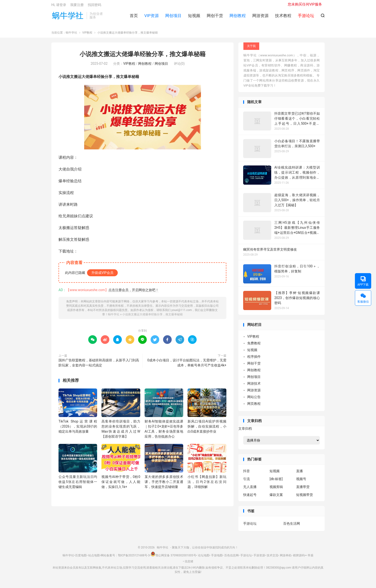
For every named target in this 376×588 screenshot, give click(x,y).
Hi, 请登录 (59, 6)
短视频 (194, 17)
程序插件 (254, 359)
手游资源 (259, 558)
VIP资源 (152, 17)
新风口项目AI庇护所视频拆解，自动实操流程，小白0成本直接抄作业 (207, 429)
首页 (134, 17)
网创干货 (215, 17)
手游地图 (217, 558)
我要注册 (77, 6)
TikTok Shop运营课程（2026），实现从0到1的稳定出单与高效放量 (78, 429)
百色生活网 (292, 526)
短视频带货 (305, 497)
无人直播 (250, 489)
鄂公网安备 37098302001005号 (173, 558)
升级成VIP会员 (102, 275)
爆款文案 (276, 497)
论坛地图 (204, 558)
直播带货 (303, 489)
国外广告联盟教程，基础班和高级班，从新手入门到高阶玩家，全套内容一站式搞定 (99, 365)
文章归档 (245, 431)
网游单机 (286, 558)
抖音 (247, 473)
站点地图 (94, 558)
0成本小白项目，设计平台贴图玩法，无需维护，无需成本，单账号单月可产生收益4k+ (187, 365)
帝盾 (311, 558)
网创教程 (238, 17)
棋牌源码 (299, 558)
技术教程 (283, 17)
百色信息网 (231, 558)
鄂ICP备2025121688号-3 (134, 558)
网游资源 (260, 17)
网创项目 (173, 17)
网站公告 (254, 399)
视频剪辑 (276, 489)
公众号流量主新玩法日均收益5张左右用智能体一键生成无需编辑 (78, 484)
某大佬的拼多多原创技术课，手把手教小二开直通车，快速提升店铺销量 (164, 484)
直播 (300, 473)
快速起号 (250, 497)
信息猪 (189, 564)
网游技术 (254, 386)
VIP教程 (87, 35)
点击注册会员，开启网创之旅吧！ (134, 292)
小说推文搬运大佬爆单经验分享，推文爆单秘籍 (143, 57)
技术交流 (272, 558)
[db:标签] (276, 481)
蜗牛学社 (68, 17)
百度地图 (81, 558)
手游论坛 (250, 526)
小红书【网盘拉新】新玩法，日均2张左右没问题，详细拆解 (207, 484)
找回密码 (94, 6)
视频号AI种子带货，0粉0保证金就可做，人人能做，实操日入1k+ (121, 484)
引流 (247, 481)
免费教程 (254, 346)
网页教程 (254, 406)
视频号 (301, 481)
